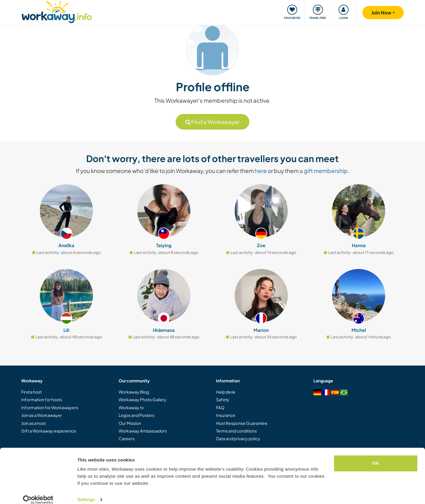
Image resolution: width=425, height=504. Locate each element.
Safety (223, 399)
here (261, 171)
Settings (86, 492)
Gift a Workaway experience (49, 431)
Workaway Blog (134, 392)
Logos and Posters (137, 415)
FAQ (220, 407)
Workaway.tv (131, 407)
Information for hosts (42, 399)
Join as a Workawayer (42, 415)
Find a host (31, 392)
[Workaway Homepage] (57, 11)
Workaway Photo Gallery (143, 399)
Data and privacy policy (238, 438)
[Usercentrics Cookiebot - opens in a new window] (38, 492)
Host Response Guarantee (242, 423)
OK (376, 456)
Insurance (226, 415)
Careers (127, 438)
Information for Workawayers (50, 407)
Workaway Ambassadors (143, 431)
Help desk (226, 392)
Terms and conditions (236, 431)
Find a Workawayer (212, 122)
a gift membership (324, 171)
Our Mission (130, 423)
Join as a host (33, 423)
